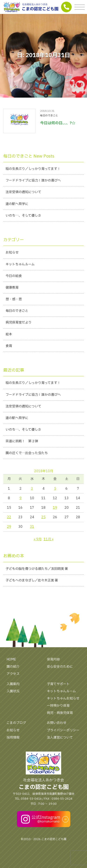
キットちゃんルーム (61, 691)
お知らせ (13, 730)
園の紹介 (13, 667)
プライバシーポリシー (63, 730)
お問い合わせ (57, 723)
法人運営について (60, 738)
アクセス (13, 674)
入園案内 (13, 684)
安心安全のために (60, 667)
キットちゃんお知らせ (63, 698)
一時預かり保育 (58, 706)
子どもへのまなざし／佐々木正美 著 (32, 580)
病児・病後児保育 (60, 713)
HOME (11, 659)
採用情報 (13, 738)
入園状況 (13, 691)
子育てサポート (58, 684)
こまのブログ (16, 723)
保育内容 (53, 659)
